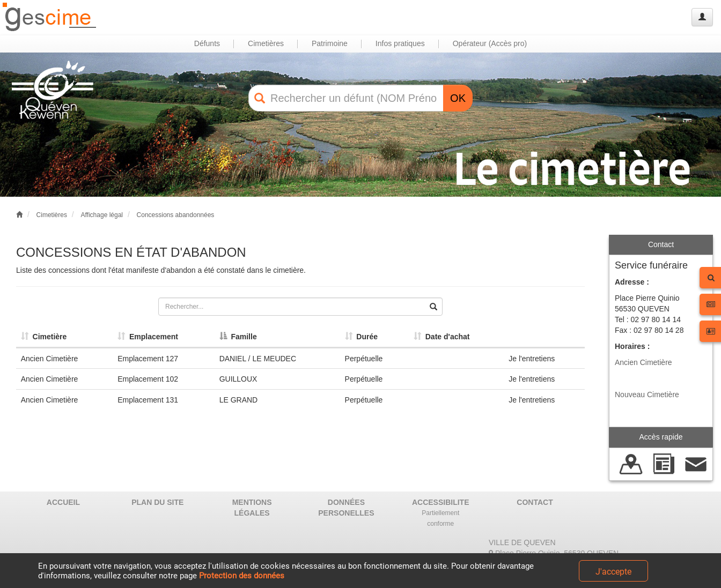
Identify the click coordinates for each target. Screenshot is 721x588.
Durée (361, 337)
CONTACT (535, 502)
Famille (238, 337)
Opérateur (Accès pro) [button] (490, 43)
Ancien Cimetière (643, 362)
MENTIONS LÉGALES (252, 508)
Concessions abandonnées (176, 215)
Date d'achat (442, 337)
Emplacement (148, 337)
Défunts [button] (207, 43)
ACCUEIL (63, 502)
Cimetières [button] (266, 43)
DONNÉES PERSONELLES (346, 508)
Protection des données (242, 576)
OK (458, 98)
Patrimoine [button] (330, 43)
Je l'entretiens (532, 359)
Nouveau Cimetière (647, 395)
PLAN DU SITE (157, 502)
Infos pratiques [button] (400, 43)
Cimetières (52, 215)
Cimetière (44, 337)
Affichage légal (102, 215)
